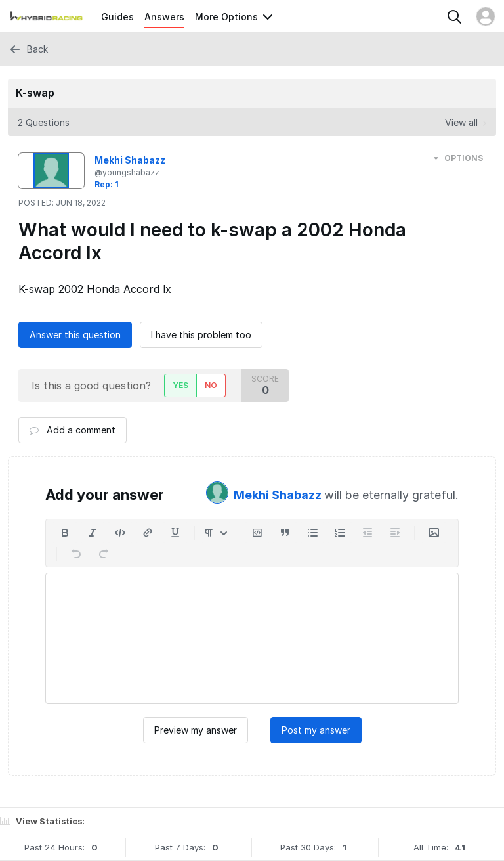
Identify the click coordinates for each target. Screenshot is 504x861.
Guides (117, 17)
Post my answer (316, 730)
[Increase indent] (395, 533)
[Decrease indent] (367, 533)
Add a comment (73, 430)
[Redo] (104, 554)
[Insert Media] (434, 533)
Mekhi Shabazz (279, 495)
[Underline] (175, 533)
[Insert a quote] (285, 533)
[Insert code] (120, 533)
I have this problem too (201, 335)
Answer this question (75, 335)
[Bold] (65, 533)
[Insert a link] (148, 533)
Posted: (62, 203)
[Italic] (93, 533)
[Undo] (76, 554)
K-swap (35, 93)
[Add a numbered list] (340, 533)
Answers (164, 17)
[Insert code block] (257, 533)
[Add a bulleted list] (312, 533)
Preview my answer (196, 730)
